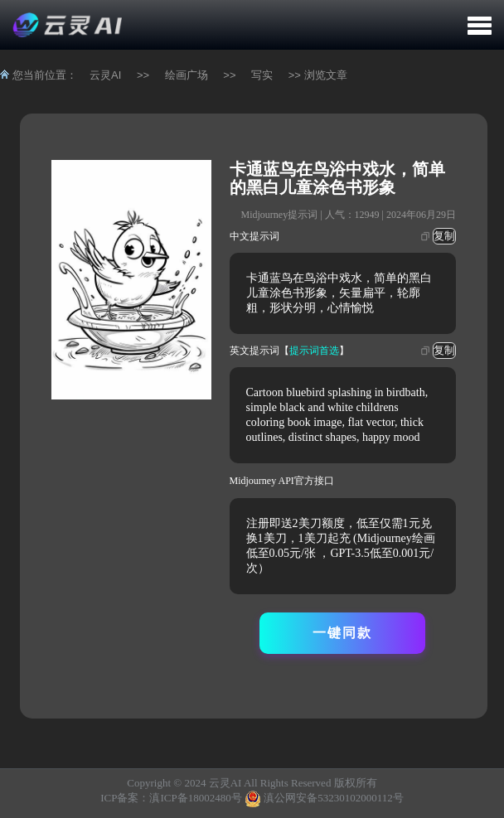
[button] (480, 25)
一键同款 (342, 633)
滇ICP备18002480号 (195, 798)
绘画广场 (187, 75)
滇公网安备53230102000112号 (334, 798)
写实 (262, 75)
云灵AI (105, 75)
